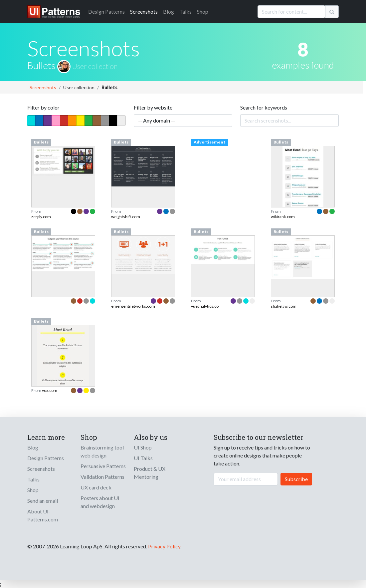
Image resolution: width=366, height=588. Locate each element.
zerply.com (41, 217)
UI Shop (143, 447)
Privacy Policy (164, 546)
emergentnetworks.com (133, 306)
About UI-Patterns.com (43, 515)
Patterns (106, 11)
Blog (169, 11)
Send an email (43, 501)
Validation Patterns (102, 477)
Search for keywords (264, 107)
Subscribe (296, 479)
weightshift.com (126, 217)
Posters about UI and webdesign (100, 502)
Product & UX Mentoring (150, 473)
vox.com (50, 390)
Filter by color (43, 107)
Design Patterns (46, 458)
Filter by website (153, 107)
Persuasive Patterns (103, 466)
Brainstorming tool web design (102, 451)
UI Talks (143, 458)
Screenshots (144, 11)
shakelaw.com (284, 306)
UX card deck (96, 487)
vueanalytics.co (205, 306)
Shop (203, 11)
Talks (185, 11)
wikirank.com (283, 217)
